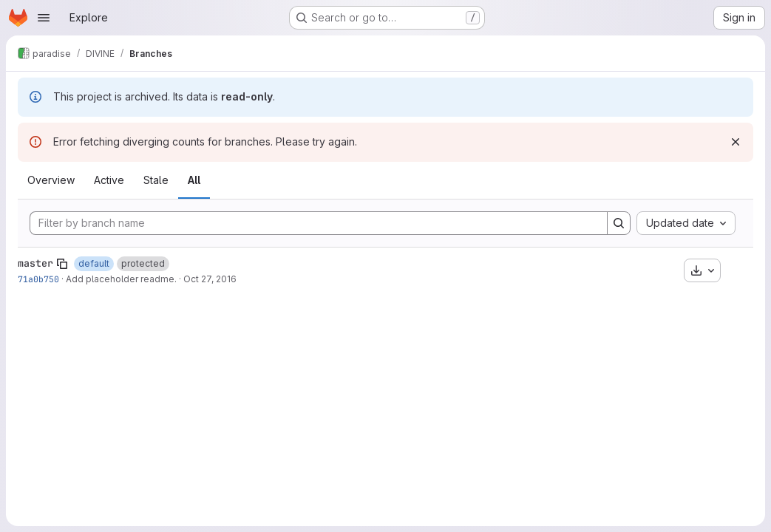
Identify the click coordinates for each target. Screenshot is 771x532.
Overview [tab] (51, 180)
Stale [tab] (156, 180)
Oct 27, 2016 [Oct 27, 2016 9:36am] (210, 279)
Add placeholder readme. (121, 279)
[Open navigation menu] (44, 18)
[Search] (619, 223)
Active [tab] (109, 180)
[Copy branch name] (62, 264)
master (35, 263)
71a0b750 (38, 279)
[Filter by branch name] (319, 223)
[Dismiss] (736, 142)
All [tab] (194, 180)
